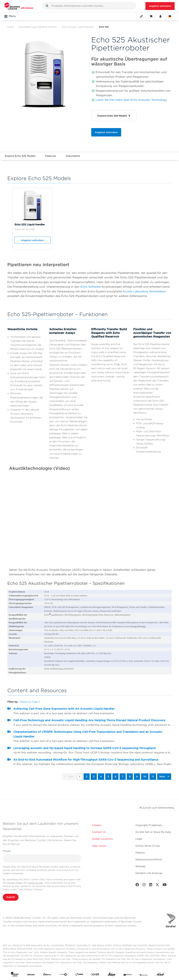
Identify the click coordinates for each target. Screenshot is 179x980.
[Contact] (141, 16)
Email (7, 851)
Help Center (99, 846)
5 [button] (108, 777)
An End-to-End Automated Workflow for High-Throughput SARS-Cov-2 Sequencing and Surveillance (86, 760)
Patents (140, 853)
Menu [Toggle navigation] (10, 16)
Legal (139, 839)
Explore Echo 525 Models (20, 156)
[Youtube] (165, 885)
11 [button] (153, 777)
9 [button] (137, 777)
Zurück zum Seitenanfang (156, 808)
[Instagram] (144, 885)
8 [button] (130, 777)
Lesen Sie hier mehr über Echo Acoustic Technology (131, 100)
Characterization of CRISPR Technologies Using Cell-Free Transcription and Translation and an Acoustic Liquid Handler (88, 734)
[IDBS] (79, 975)
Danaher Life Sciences (149, 873)
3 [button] (94, 777)
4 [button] (101, 777)
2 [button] (87, 777)
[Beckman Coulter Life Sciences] (19, 6)
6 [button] (115, 777)
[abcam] (31, 975)
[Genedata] (63, 975)
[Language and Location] (170, 16)
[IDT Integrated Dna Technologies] (95, 975)
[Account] (160, 16)
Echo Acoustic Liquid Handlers (78, 27)
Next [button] (164, 777)
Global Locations (102, 839)
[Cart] (151, 16)
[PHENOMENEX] (144, 975)
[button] (47, 6)
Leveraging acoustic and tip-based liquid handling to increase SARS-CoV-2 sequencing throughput (85, 748)
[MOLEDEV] (128, 975)
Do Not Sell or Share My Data (153, 832)
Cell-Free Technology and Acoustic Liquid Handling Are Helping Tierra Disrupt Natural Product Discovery (89, 720)
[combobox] (89, 6)
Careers (97, 825)
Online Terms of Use (148, 846)
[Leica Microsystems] (112, 975)
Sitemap (140, 866)
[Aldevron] (47, 975)
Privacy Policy (15, 883)
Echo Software (90, 287)
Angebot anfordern (160, 6)
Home (10, 27)
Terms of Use (35, 883)
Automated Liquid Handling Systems (38, 27)
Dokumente (73, 156)
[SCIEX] (160, 975)
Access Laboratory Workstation (144, 291)
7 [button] (123, 777)
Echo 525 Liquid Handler (30, 224)
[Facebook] (137, 885)
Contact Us (99, 832)
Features (51, 156)
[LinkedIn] (151, 885)
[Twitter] (157, 885)
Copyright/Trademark (149, 825)
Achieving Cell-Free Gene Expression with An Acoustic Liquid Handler (64, 709)
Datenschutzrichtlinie (149, 859)
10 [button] (145, 777)
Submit (11, 897)
